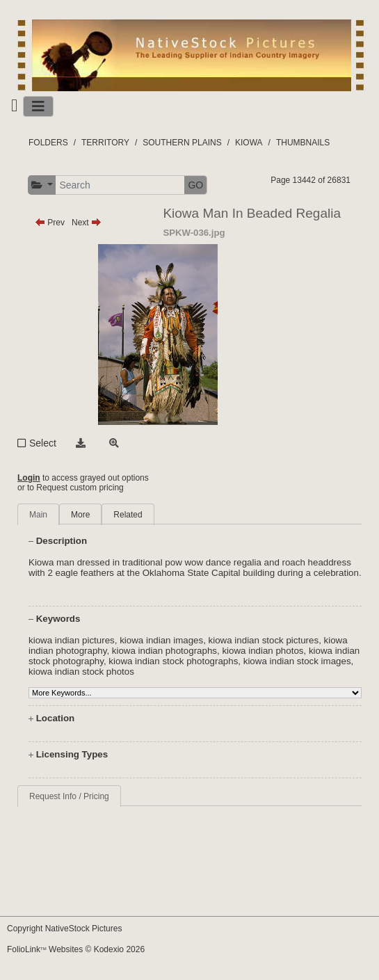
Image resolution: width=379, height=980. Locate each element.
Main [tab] (38, 515)
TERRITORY (105, 143)
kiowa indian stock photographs (173, 661)
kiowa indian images (161, 640)
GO (195, 185)
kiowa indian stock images (297, 661)
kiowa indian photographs (164, 651)
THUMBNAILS (303, 143)
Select (43, 443)
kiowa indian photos (263, 651)
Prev (50, 223)
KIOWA (249, 143)
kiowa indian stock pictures (264, 640)
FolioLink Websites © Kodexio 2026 (76, 949)
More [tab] (80, 515)
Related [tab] (128, 515)
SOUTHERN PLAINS (182, 143)
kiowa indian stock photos (81, 672)
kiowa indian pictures (72, 640)
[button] (42, 185)
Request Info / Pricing (69, 796)
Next (87, 223)
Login (29, 478)
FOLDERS (48, 143)
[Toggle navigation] (38, 106)
